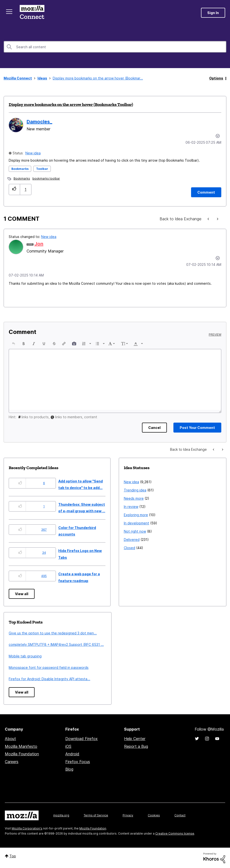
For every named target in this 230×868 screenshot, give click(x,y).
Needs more (134, 498)
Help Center (135, 739)
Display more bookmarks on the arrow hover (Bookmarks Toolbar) (71, 104)
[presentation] (14, 344)
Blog (69, 769)
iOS (68, 746)
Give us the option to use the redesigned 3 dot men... (53, 633)
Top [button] (13, 856)
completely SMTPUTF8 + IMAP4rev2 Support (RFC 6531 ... (56, 644)
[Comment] (206, 192)
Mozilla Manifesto (21, 746)
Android (72, 754)
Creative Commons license (175, 833)
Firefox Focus (78, 762)
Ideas (42, 78)
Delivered (132, 540)
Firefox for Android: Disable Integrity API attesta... (49, 679)
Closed (130, 548)
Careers (12, 762)
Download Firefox (82, 739)
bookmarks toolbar (46, 178)
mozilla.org (61, 815)
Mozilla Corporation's (27, 828)
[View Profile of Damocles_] (39, 122)
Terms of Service (96, 815)
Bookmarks (20, 169)
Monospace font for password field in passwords (49, 667)
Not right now (135, 531)
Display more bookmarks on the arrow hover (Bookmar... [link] (98, 78)
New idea (33, 153)
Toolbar (42, 169)
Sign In (213, 13)
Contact (180, 815)
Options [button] (216, 78)
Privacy (128, 815)
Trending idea (135, 490)
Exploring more (136, 515)
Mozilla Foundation (22, 754)
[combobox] (115, 47)
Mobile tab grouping (25, 656)
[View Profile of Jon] (39, 244)
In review (131, 507)
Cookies (154, 815)
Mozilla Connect (32, 13)
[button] (14, 189)
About (10, 739)
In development (137, 523)
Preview (215, 335)
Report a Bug (136, 746)
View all (22, 594)
